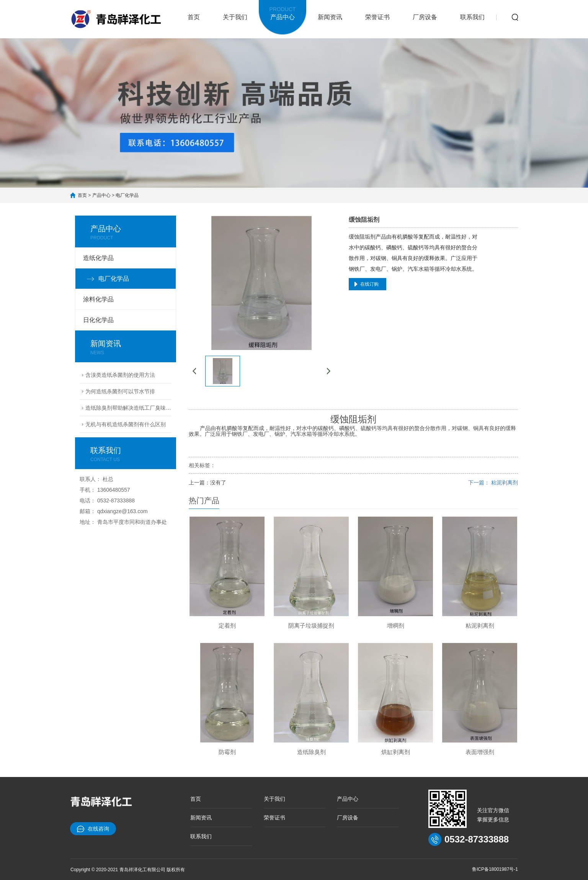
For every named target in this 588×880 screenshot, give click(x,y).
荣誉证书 (377, 17)
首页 (194, 17)
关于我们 (235, 17)
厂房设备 (425, 17)
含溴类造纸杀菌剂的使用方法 (120, 375)
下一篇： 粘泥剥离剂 (493, 483)
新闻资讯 (330, 17)
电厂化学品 (127, 195)
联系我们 (472, 17)
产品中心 (283, 12)
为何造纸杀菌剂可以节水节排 (120, 391)
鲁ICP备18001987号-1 (495, 869)
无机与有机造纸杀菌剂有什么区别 (126, 424)
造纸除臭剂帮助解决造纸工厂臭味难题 (128, 408)
